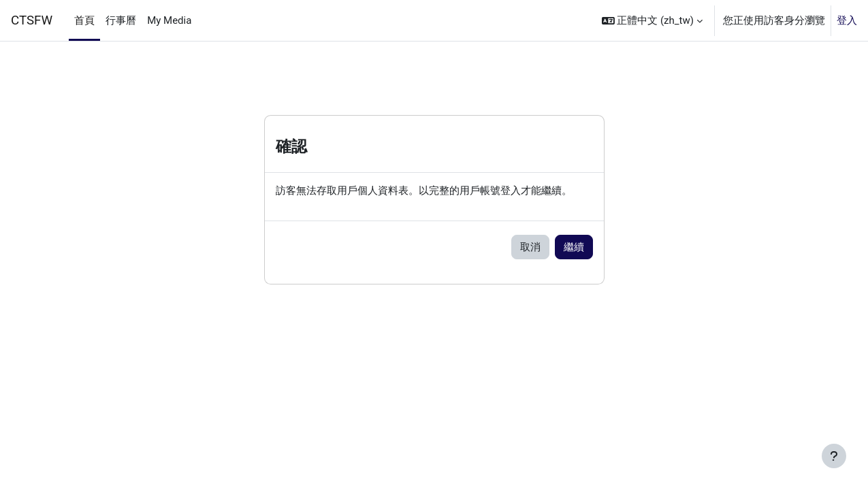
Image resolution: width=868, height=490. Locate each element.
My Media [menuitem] (169, 20)
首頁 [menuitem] (84, 20)
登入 (847, 20)
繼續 (574, 248)
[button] (652, 20)
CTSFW (32, 20)
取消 (530, 248)
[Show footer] (834, 456)
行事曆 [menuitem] (121, 20)
